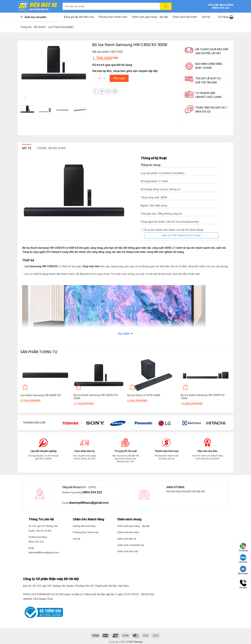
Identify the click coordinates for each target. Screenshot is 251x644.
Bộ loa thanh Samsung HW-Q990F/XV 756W (203, 397)
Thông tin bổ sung (51, 148)
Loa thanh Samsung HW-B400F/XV (41, 395)
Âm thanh (40, 27)
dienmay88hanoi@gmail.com (89, 503)
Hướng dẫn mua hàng (84, 526)
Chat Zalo (243, 559)
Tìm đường (243, 547)
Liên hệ (206, 17)
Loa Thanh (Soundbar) (61, 27)
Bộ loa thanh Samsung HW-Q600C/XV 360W (96, 397)
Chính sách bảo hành (185, 17)
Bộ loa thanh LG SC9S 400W (144, 395)
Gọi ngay (243, 583)
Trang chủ (26, 27)
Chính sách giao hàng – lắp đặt (150, 17)
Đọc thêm (124, 334)
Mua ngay (119, 78)
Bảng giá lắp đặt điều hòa (79, 17)
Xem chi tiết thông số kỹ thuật (181, 236)
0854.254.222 (92, 492)
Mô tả (27, 148)
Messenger (243, 570)
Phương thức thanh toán (113, 17)
